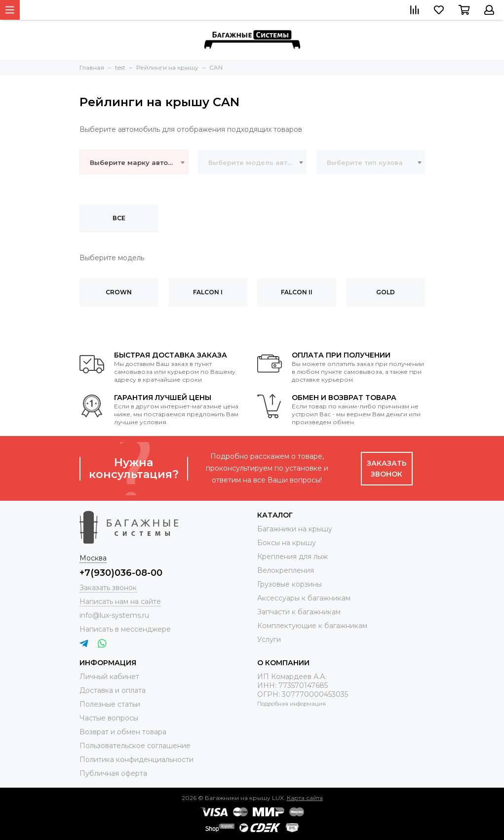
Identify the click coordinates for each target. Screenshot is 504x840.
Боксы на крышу (287, 543)
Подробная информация (291, 704)
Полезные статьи (110, 704)
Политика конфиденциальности (136, 760)
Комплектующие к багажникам (312, 626)
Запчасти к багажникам (299, 612)
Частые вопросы (109, 718)
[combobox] (134, 162)
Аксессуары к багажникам (304, 598)
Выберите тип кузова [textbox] (365, 162)
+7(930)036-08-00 (121, 573)
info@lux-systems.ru (114, 615)
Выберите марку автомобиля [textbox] (139, 162)
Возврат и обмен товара (123, 732)
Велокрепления (286, 570)
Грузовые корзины (290, 584)
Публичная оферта (113, 773)
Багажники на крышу (295, 529)
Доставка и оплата (113, 690)
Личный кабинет (109, 677)
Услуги (269, 640)
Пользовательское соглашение (135, 746)
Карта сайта (305, 798)
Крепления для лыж (292, 557)
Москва (93, 558)
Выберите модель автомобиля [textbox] (257, 162)
